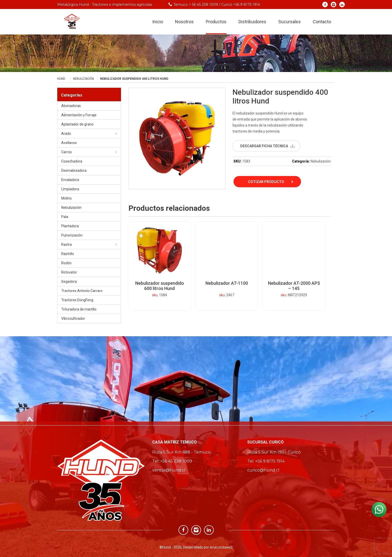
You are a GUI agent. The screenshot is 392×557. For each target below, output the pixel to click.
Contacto (322, 22)
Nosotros (184, 22)
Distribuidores (252, 22)
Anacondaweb (221, 547)
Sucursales (289, 22)
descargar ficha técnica (264, 146)
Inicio (158, 22)
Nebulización (83, 79)
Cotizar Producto (266, 182)
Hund (61, 79)
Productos (216, 22)
